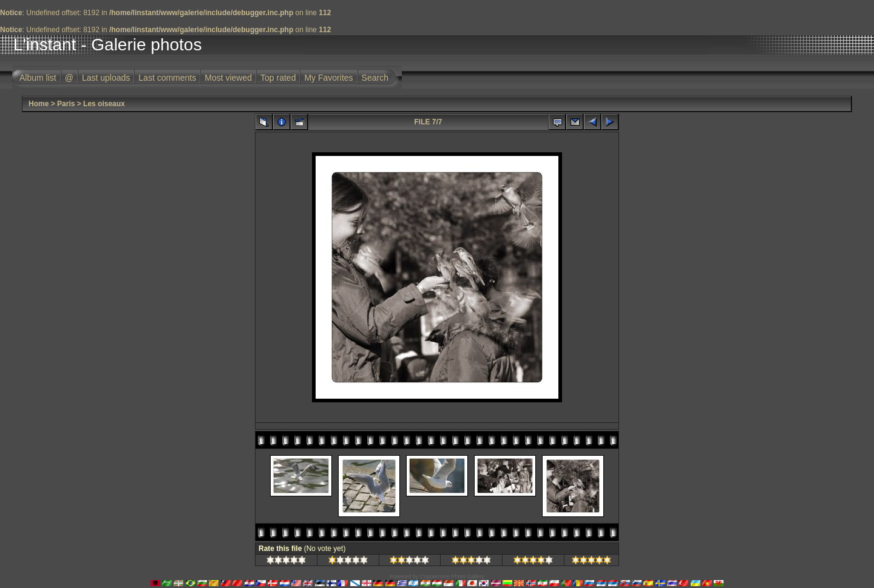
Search (375, 78)
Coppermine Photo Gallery (452, 576)
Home (39, 104)
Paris (66, 104)
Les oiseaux (104, 104)
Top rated (278, 78)
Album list (38, 78)
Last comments (167, 78)
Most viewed (228, 78)
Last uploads (106, 78)
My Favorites (328, 78)
